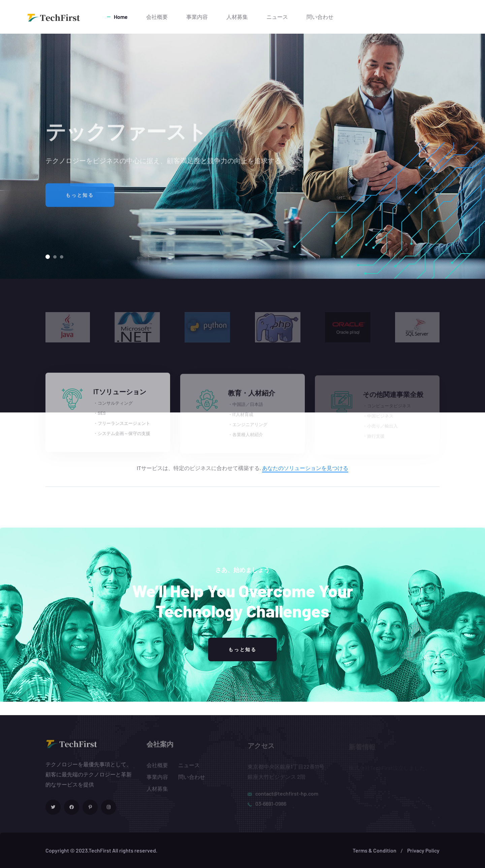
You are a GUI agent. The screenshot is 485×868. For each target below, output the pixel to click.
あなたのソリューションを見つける (305, 468)
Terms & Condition (375, 850)
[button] (48, 257)
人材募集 (237, 17)
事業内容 (197, 17)
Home (121, 17)
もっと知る (80, 201)
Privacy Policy (423, 850)
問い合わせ (320, 17)
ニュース (277, 17)
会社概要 (157, 17)
